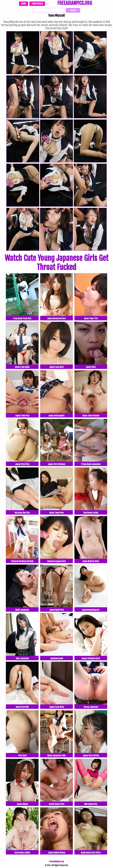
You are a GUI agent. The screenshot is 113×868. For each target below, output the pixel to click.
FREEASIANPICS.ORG (75, 3)
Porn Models (37, 4)
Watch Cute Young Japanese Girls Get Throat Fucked (57, 263)
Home (24, 4)
